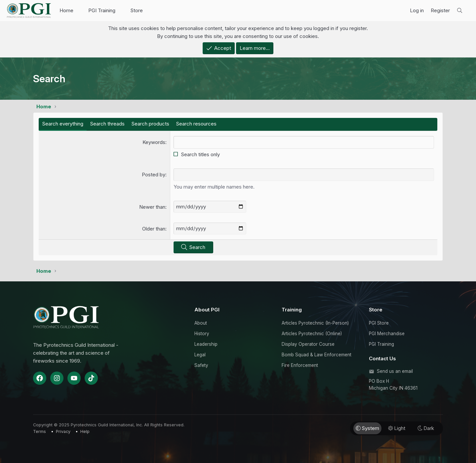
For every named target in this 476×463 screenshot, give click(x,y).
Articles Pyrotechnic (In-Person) (315, 323)
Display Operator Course (308, 344)
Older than (154, 229)
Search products (150, 124)
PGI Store (379, 323)
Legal (200, 355)
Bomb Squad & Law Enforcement (317, 355)
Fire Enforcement (300, 365)
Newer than (152, 207)
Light (397, 428)
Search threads (107, 124)
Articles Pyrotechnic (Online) (312, 334)
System (367, 428)
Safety (201, 365)
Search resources (196, 124)
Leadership (206, 344)
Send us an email (395, 371)
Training (292, 310)
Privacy (63, 431)
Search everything (63, 124)
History (202, 334)
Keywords (154, 142)
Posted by (154, 175)
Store (137, 10)
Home (66, 10)
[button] (79, 11)
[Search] (460, 11)
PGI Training (102, 10)
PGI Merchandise (387, 334)
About (201, 323)
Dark (426, 428)
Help (85, 431)
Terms (40, 431)
